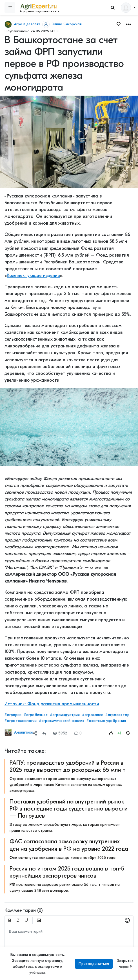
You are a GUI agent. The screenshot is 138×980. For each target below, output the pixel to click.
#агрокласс (93, 715)
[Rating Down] (128, 733)
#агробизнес (36, 715)
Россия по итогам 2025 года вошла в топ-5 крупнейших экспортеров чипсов (67, 872)
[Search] (113, 8)
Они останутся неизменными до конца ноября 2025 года (63, 858)
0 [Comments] (78, 733)
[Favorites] (119, 24)
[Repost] (44, 733)
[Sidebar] (10, 8)
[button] (128, 24)
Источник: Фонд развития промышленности (52, 704)
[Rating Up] (111, 733)
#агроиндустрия (65, 715)
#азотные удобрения (106, 721)
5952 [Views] (60, 733)
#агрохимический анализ (62, 721)
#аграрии (13, 715)
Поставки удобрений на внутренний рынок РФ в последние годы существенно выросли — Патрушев (69, 809)
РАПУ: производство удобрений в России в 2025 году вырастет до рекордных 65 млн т (68, 766)
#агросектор (117, 715)
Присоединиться (94, 964)
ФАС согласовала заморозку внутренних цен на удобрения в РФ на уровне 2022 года (69, 845)
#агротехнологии (21, 721)
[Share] (35, 733)
